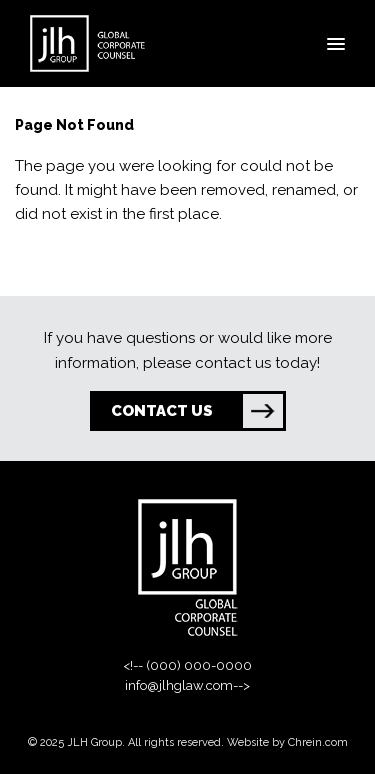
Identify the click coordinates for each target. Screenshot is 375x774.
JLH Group (94, 742)
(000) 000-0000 (199, 665)
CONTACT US (197, 411)
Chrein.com (318, 742)
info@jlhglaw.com (179, 685)
